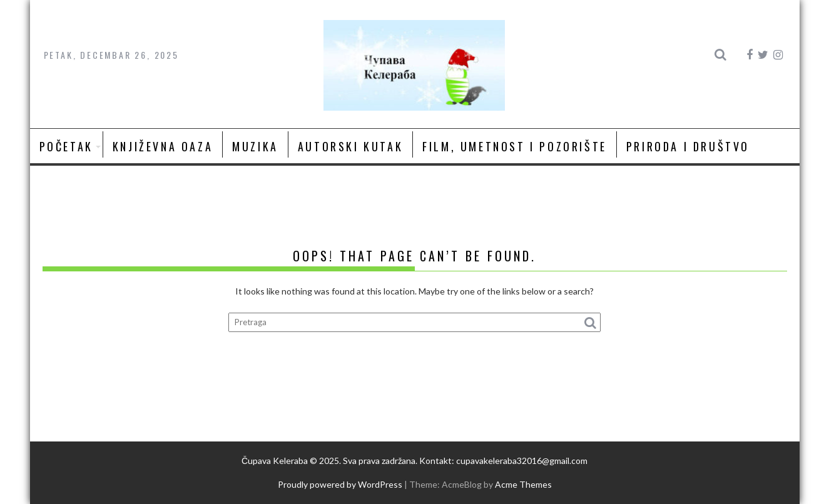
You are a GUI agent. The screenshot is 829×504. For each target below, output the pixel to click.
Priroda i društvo (688, 146)
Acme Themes (523, 484)
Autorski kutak (350, 146)
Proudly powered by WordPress (340, 484)
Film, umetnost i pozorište (515, 146)
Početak (66, 146)
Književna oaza (163, 146)
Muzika (255, 146)
